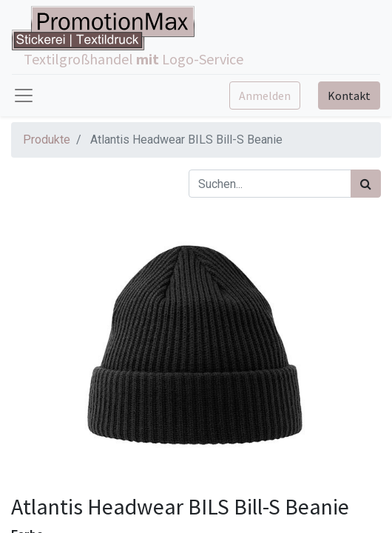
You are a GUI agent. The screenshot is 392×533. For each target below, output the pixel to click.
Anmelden (265, 95)
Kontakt (349, 95)
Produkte (47, 140)
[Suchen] (366, 184)
